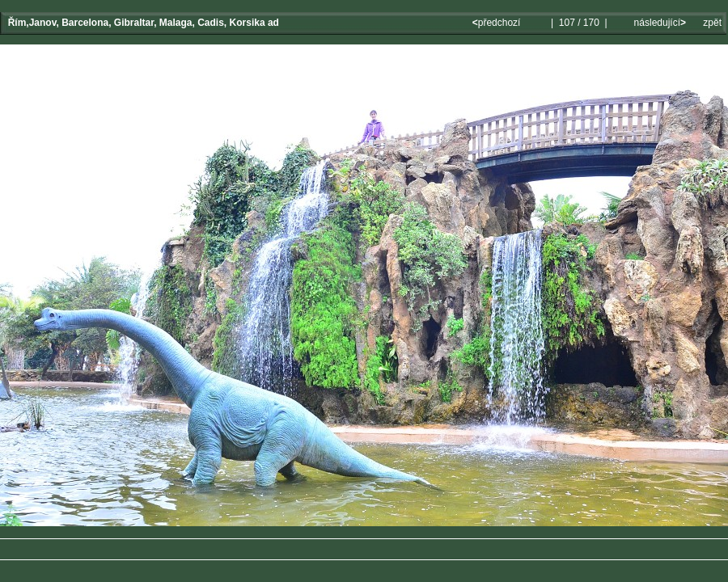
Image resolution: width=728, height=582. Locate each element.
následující (658, 23)
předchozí (498, 23)
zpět (712, 23)
